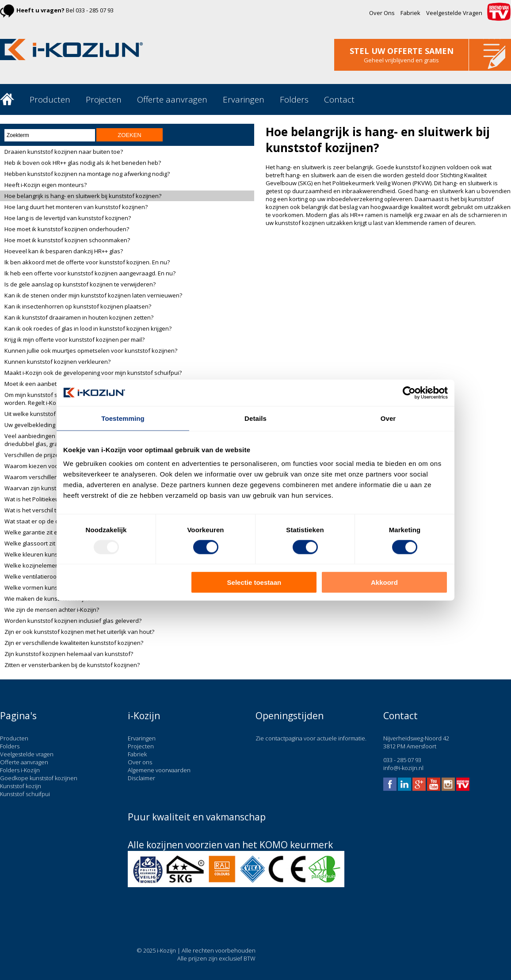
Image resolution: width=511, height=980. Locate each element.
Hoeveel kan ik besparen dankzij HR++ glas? (64, 251)
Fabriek (410, 13)
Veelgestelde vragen (27, 754)
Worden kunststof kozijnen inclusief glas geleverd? (73, 621)
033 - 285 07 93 (95, 10)
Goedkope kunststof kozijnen (39, 778)
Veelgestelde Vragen (454, 13)
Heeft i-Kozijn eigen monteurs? (46, 185)
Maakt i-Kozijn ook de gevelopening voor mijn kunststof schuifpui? (93, 373)
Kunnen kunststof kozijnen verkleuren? (57, 362)
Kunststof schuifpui (25, 794)
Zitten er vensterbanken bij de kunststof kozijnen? (72, 665)
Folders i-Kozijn (20, 770)
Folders (294, 99)
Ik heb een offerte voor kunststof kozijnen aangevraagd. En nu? (90, 273)
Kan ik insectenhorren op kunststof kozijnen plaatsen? (78, 306)
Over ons (140, 762)
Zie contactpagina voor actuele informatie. (311, 738)
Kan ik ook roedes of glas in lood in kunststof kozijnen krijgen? (88, 328)
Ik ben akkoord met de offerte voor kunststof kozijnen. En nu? (87, 262)
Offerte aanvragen (172, 99)
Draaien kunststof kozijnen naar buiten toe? (64, 152)
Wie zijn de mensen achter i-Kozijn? (52, 610)
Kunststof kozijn (21, 786)
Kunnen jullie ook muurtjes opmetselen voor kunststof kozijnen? (91, 351)
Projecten (104, 99)
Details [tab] (255, 418)
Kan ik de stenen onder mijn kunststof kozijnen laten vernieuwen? (93, 295)
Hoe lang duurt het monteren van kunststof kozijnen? (76, 207)
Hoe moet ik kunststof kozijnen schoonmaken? (67, 240)
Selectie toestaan (254, 582)
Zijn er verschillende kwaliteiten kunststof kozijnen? (74, 643)
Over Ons (382, 13)
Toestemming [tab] (123, 418)
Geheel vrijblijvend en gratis (401, 60)
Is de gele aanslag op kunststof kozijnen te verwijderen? (80, 284)
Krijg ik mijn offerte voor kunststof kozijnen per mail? (74, 339)
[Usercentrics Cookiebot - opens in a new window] (409, 393)
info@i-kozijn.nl (403, 768)
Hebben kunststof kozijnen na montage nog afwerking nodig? (87, 174)
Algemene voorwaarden (159, 770)
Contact (339, 99)
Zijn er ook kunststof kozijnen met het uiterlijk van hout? (79, 632)
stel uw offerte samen (402, 51)
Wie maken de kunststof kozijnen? (51, 599)
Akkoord (384, 582)
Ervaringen (244, 99)
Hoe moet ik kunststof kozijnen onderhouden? (67, 229)
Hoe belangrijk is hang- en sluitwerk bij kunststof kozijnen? (83, 196)
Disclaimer (141, 778)
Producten (50, 99)
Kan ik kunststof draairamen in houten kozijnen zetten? (79, 317)
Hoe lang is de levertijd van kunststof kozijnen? (68, 218)
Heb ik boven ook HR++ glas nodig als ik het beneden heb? (83, 163)
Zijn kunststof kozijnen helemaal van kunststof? (69, 654)
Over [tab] (388, 418)
